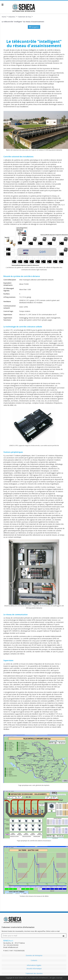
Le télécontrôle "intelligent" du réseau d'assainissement (23, 21)
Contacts (34, 960)
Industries (12, 17)
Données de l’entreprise (34, 955)
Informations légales (34, 965)
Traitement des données (34, 973)
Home (4, 17)
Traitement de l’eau (25, 17)
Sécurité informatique (34, 969)
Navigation (34, 27)
